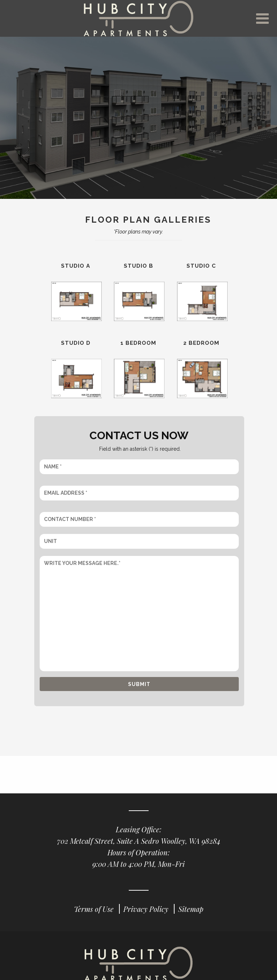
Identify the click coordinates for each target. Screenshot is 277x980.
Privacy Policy (147, 915)
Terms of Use (95, 915)
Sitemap (191, 915)
